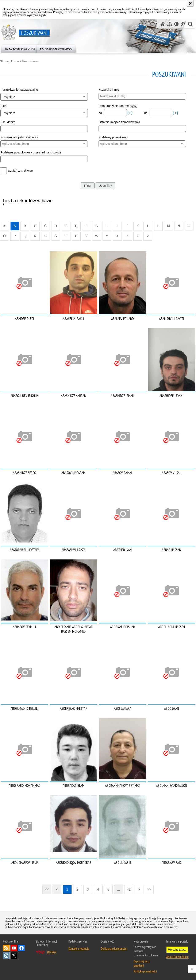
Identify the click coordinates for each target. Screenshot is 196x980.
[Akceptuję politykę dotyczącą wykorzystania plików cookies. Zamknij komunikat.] (190, 3)
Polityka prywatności (145, 971)
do (146, 113)
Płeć (3, 106)
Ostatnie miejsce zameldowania (119, 122)
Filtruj (88, 186)
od (101, 113)
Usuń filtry (105, 186)
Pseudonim (8, 122)
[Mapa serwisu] (170, 24)
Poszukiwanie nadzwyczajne (19, 90)
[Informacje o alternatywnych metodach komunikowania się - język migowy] (183, 24)
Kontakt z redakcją (79, 948)
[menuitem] (20, 49)
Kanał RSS (6, 948)
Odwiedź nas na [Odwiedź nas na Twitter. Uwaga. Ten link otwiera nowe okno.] (14, 956)
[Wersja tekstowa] (176, 24)
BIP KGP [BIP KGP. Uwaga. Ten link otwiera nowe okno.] (52, 952)
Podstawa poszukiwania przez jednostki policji (31, 152)
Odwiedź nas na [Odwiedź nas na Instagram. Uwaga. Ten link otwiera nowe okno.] (6, 956)
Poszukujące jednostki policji (19, 137)
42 (129, 889)
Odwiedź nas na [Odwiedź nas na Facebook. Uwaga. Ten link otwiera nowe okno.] (22, 948)
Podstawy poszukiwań (113, 137)
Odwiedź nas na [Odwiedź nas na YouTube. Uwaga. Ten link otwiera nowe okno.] (14, 948)
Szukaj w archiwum (21, 171)
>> (148, 888)
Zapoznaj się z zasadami (142, 963)
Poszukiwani (30, 61)
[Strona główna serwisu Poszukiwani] (163, 24)
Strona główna (9, 61)
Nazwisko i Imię (109, 90)
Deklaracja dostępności (114, 948)
